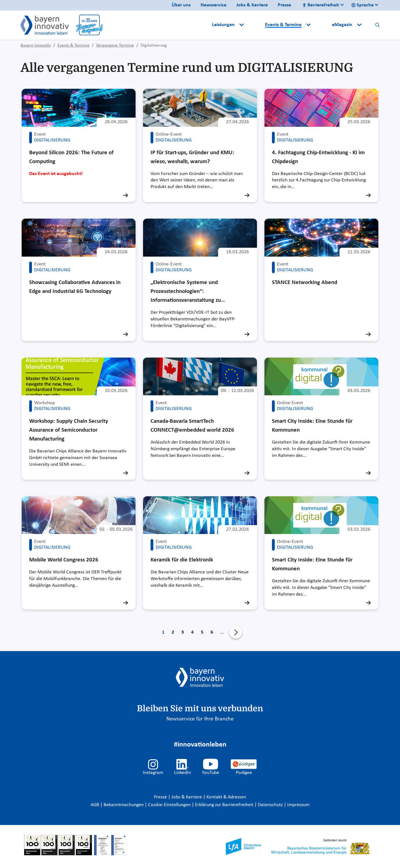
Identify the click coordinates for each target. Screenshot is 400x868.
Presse (284, 5)
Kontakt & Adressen (226, 797)
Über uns (181, 5)
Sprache (362, 5)
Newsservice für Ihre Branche (200, 719)
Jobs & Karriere (252, 5)
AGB (95, 805)
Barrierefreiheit (321, 5)
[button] (255, 25)
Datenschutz (271, 805)
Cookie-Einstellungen (169, 805)
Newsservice (213, 5)
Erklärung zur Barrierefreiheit (225, 805)
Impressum (298, 805)
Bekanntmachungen (124, 805)
